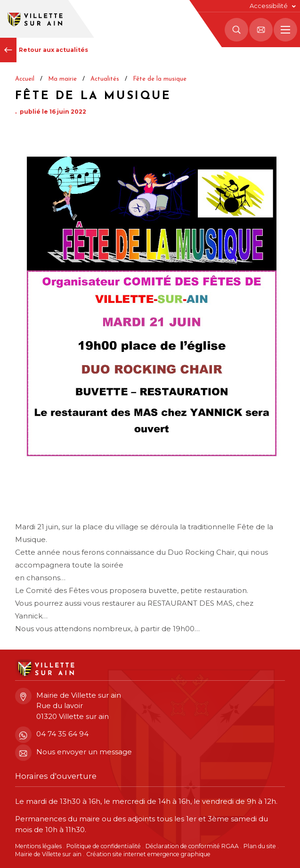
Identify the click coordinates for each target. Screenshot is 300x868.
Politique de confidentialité (104, 846)
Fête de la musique (160, 79)
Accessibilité (269, 6)
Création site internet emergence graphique (148, 854)
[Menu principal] (285, 30)
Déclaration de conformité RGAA (192, 846)
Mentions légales (38, 846)
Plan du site (260, 846)
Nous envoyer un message (73, 752)
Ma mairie (62, 79)
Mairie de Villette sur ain (48, 854)
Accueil (25, 79)
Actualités (105, 79)
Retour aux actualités (44, 50)
